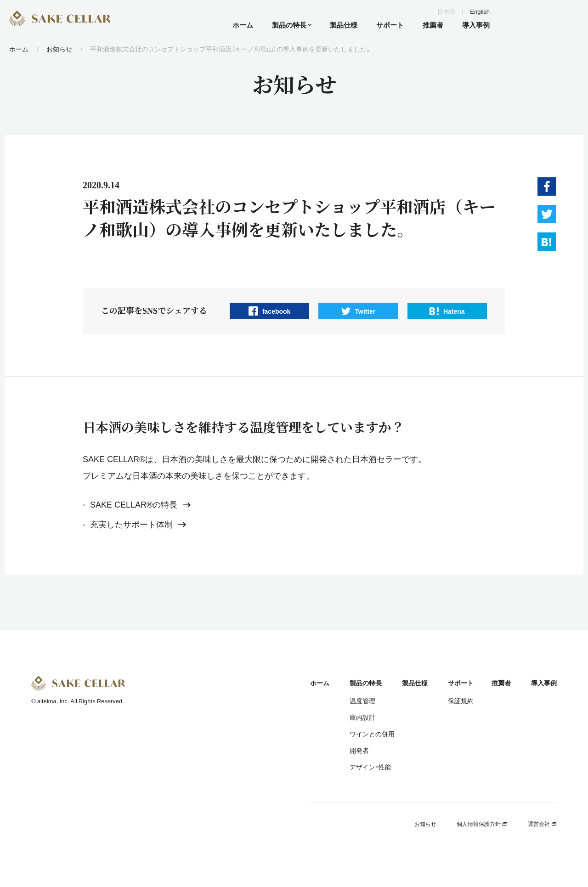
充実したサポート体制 (138, 525)
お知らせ (59, 49)
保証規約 (461, 701)
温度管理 (362, 701)
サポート (461, 683)
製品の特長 (366, 683)
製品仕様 (415, 683)
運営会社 (542, 824)
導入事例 (544, 683)
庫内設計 (362, 717)
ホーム (19, 49)
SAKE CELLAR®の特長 (140, 505)
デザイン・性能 (370, 767)
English (480, 11)
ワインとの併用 (372, 734)
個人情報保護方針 (482, 824)
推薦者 (501, 683)
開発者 (359, 750)
